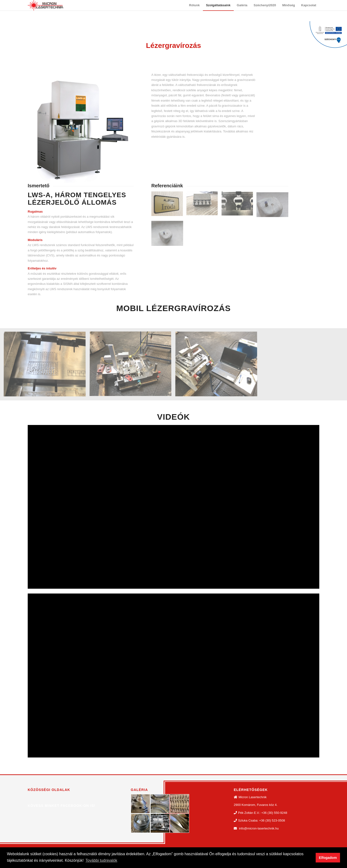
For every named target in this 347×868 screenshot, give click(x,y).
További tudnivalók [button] (101, 860)
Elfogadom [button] (328, 858)
